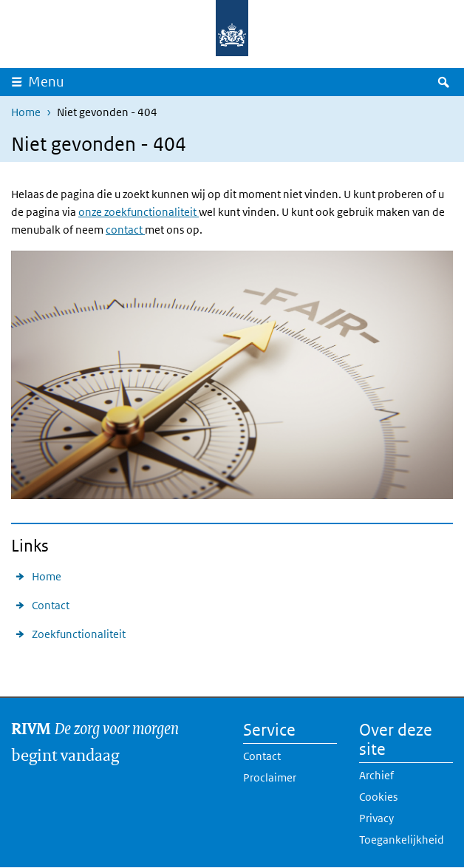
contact (125, 230)
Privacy (376, 818)
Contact (51, 605)
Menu (46, 82)
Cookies (378, 797)
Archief (376, 775)
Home (26, 112)
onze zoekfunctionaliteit (139, 212)
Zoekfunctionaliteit (79, 634)
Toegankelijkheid (402, 840)
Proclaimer (270, 777)
